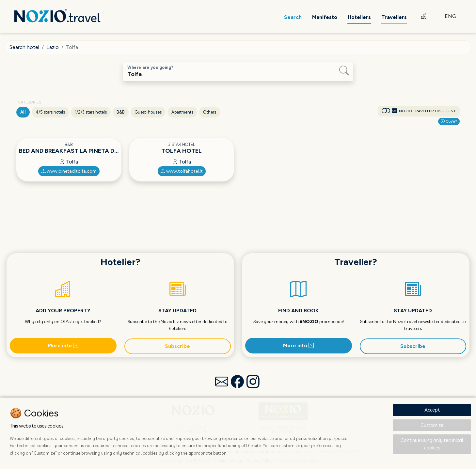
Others (210, 112)
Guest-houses (148, 112)
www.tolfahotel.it (182, 171)
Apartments (182, 112)
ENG (451, 16)
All (23, 112)
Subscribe (177, 346)
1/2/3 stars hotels (91, 112)
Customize (432, 425)
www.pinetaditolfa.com (69, 171)
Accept (432, 410)
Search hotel (24, 47)
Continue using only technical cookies (432, 444)
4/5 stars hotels (50, 112)
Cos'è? (449, 121)
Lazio (53, 47)
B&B (121, 112)
